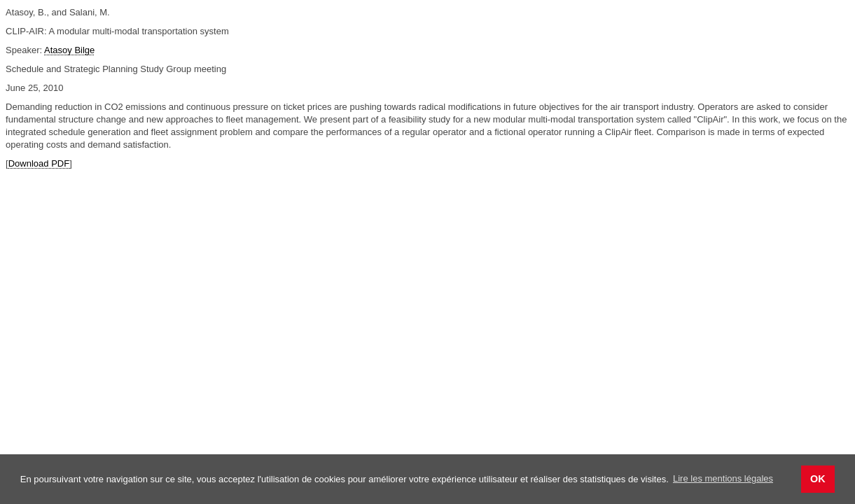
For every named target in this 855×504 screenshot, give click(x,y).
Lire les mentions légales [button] (723, 478)
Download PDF (39, 163)
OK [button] (818, 479)
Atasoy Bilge (69, 50)
